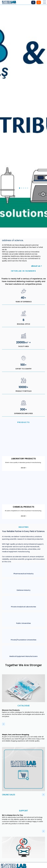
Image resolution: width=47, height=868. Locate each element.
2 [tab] (22, 156)
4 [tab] (26, 156)
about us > (37, 233)
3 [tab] (24, 156)
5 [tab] (28, 156)
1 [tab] (20, 156)
